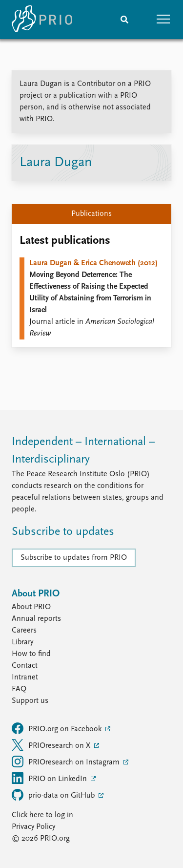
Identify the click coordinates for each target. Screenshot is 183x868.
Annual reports (36, 619)
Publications (91, 214)
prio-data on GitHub (54, 795)
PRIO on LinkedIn (50, 778)
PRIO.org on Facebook (58, 728)
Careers (24, 631)
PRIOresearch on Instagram (67, 762)
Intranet (25, 677)
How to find (31, 654)
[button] (163, 20)
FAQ (19, 689)
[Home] (42, 20)
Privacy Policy (33, 827)
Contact (25, 666)
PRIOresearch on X (52, 745)
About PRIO (31, 607)
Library (22, 642)
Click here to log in (42, 815)
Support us (30, 701)
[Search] (124, 20)
